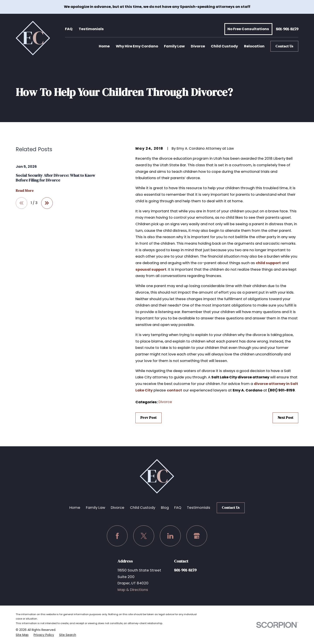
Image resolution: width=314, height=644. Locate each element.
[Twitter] (144, 536)
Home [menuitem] (104, 46)
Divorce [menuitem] (198, 46)
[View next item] (47, 203)
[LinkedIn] (170, 536)
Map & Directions (133, 590)
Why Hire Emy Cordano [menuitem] (137, 46)
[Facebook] (117, 536)
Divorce (165, 402)
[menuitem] (22, 635)
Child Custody (143, 508)
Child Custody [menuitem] (224, 46)
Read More (25, 191)
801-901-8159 (287, 29)
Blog (165, 508)
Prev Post (148, 418)
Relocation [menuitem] (254, 46)
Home (75, 508)
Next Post (285, 418)
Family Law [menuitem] (174, 46)
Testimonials (91, 29)
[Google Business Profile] (197, 536)
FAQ (69, 29)
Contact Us (284, 46)
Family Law (96, 508)
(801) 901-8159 (281, 390)
